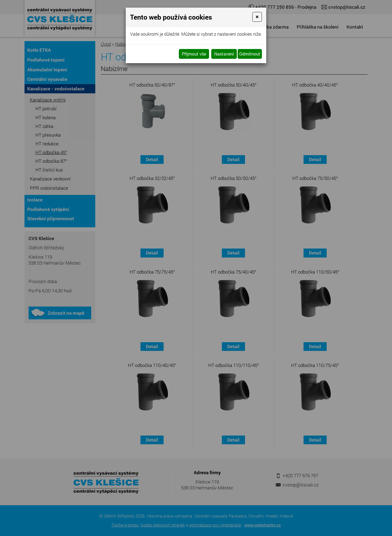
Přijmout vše (194, 54)
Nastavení (224, 54)
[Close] (257, 17)
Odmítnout (250, 54)
